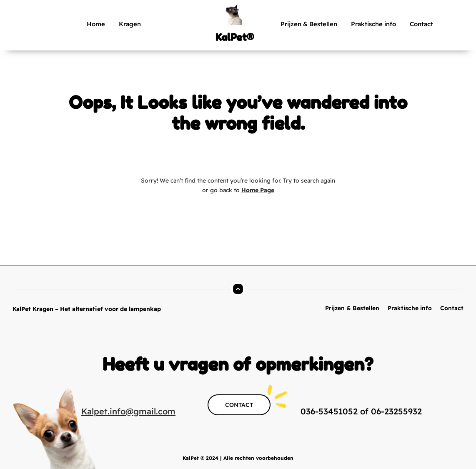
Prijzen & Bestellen (309, 24)
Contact (421, 24)
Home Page (258, 190)
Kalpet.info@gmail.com (128, 411)
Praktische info (373, 24)
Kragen (130, 24)
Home (96, 24)
